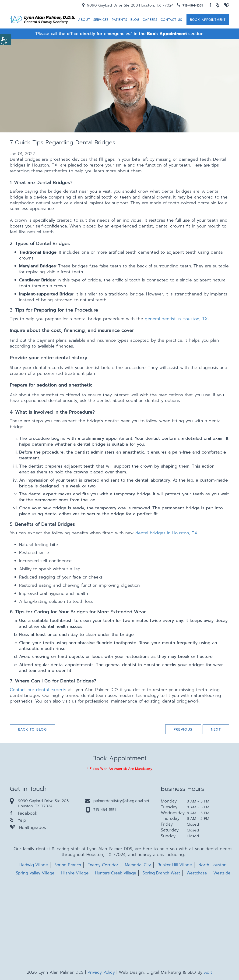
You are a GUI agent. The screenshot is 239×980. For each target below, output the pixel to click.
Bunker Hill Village (175, 865)
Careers (150, 20)
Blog (135, 20)
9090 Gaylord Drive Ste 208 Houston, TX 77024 (128, 5)
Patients (119, 20)
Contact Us (171, 20)
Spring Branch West (161, 873)
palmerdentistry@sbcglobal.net (117, 801)
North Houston (212, 865)
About (84, 20)
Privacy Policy (101, 972)
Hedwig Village (34, 865)
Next (216, 730)
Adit (208, 972)
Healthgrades (28, 827)
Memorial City (138, 865)
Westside (222, 873)
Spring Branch (68, 865)
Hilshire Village (75, 873)
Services (101, 20)
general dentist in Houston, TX (176, 319)
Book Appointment (208, 20)
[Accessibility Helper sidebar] (6, 40)
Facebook (24, 813)
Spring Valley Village (35, 873)
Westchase (197, 873)
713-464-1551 (190, 5)
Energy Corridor (103, 865)
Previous (183, 730)
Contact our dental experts (38, 690)
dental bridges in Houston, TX (166, 533)
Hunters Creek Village (116, 873)
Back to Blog (33, 730)
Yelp (18, 820)
